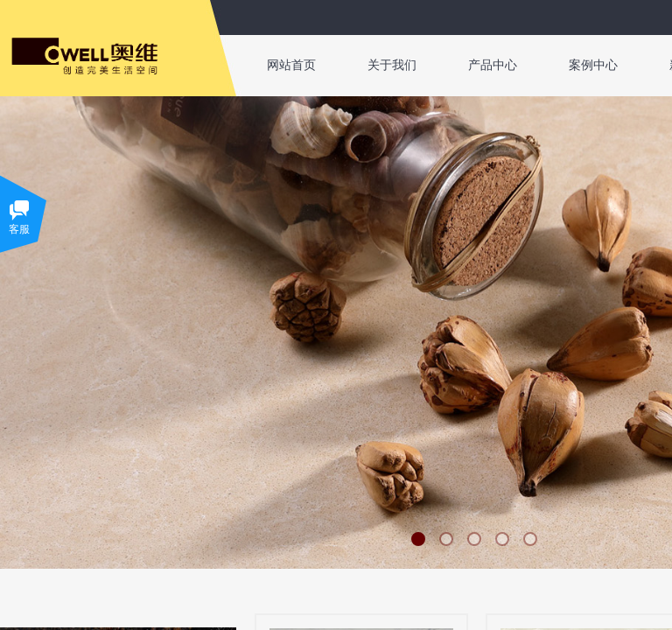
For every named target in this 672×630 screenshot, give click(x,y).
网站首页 (291, 65)
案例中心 (593, 65)
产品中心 (493, 65)
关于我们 (392, 65)
